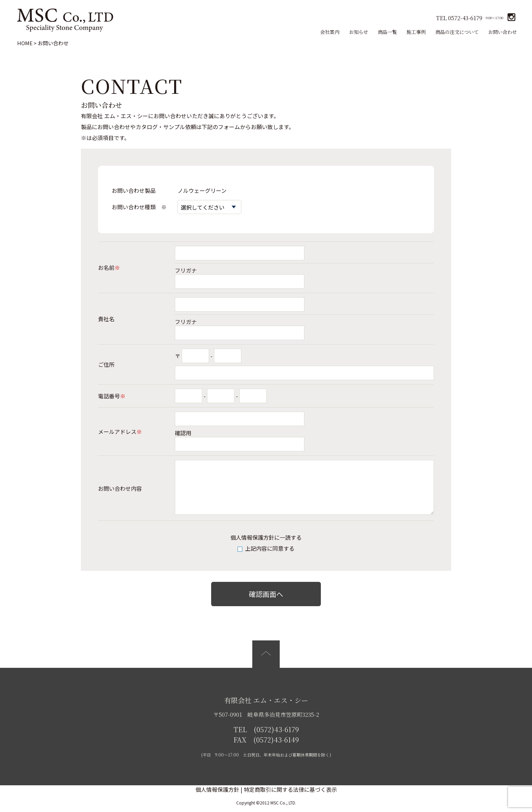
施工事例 (416, 32)
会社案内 (330, 32)
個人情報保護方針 (217, 789)
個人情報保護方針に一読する (266, 537)
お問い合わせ (503, 32)
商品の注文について (457, 32)
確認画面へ (266, 594)
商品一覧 (387, 32)
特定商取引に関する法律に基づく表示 (290, 789)
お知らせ (359, 32)
